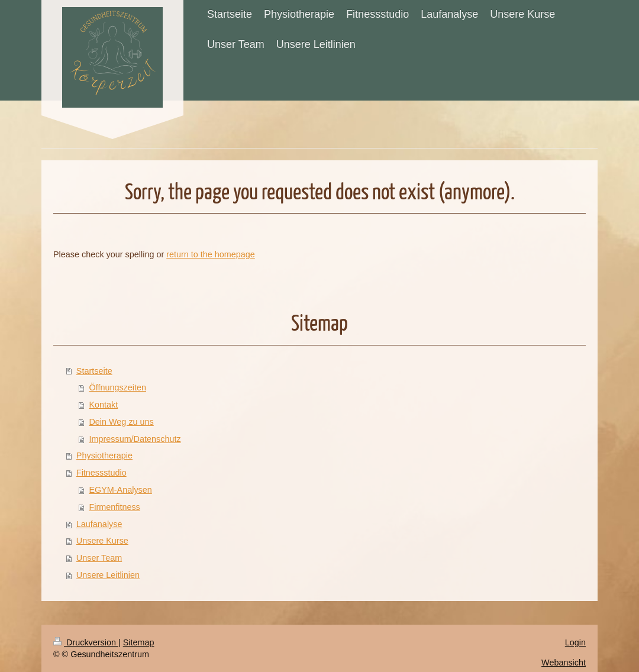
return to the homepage (211, 254)
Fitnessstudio (101, 473)
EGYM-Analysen (120, 490)
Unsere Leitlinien (108, 575)
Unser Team (99, 558)
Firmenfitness (114, 507)
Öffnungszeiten (117, 387)
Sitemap (139, 642)
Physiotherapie (104, 455)
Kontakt (103, 405)
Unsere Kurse (102, 541)
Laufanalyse (99, 524)
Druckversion (86, 642)
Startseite (94, 371)
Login (575, 642)
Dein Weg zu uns (121, 422)
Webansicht (564, 663)
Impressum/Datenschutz (135, 439)
